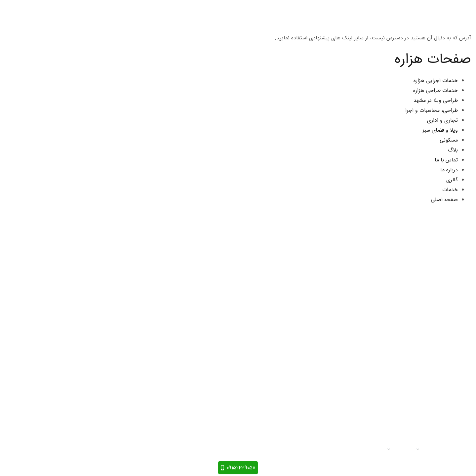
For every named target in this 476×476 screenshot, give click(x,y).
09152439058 (238, 468)
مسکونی (449, 140)
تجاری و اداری (442, 120)
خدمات (450, 190)
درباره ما (449, 170)
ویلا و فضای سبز (440, 130)
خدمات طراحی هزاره (436, 90)
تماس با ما (446, 160)
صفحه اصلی (444, 200)
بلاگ (453, 150)
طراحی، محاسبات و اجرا (432, 110)
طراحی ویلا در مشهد (436, 100)
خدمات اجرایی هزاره (436, 81)
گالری (452, 180)
